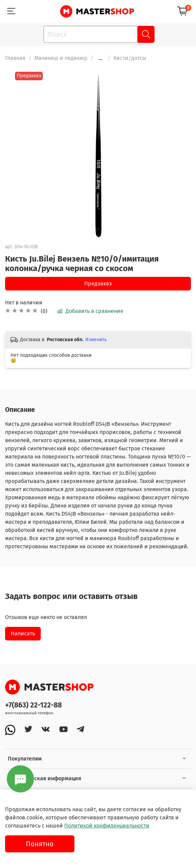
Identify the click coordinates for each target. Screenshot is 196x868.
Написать (23, 633)
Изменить (96, 340)
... (101, 58)
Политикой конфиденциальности (107, 826)
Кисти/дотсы (130, 58)
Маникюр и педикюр (61, 58)
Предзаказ (98, 283)
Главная (15, 58)
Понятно (40, 844)
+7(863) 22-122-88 (33, 705)
